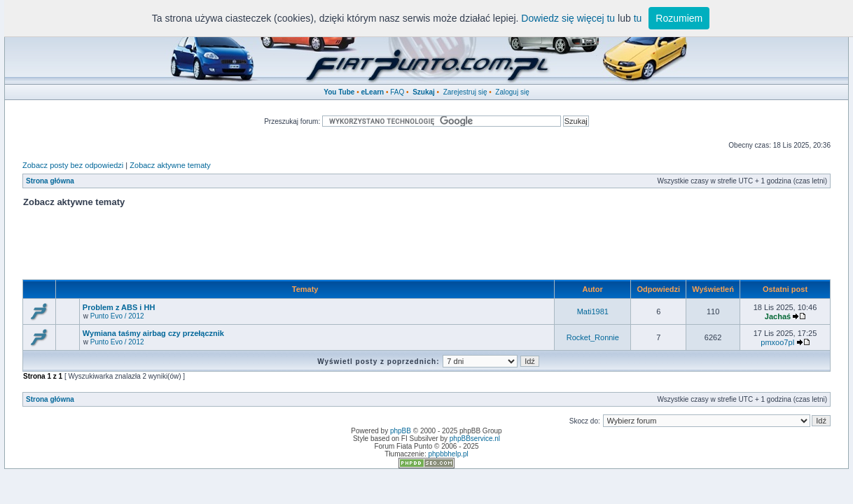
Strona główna (50, 181)
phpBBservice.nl (475, 439)
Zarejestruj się (465, 92)
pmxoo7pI (777, 342)
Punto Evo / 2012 (117, 316)
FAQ (397, 92)
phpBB (401, 431)
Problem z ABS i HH (119, 307)
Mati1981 (593, 311)
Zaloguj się (512, 92)
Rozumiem (679, 18)
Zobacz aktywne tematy (170, 165)
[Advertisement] (426, 248)
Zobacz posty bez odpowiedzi (73, 165)
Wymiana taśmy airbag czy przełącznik (153, 333)
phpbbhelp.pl (448, 454)
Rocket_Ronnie (593, 337)
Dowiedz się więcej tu (568, 18)
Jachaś (778, 316)
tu (638, 18)
